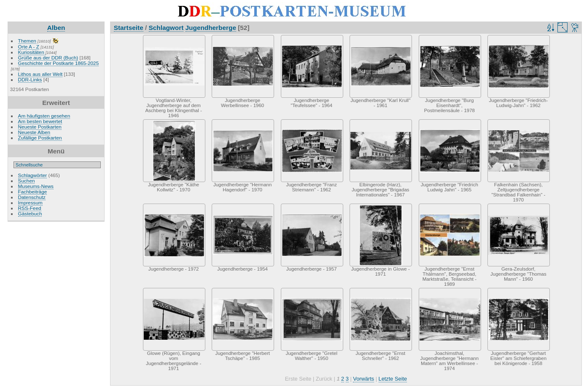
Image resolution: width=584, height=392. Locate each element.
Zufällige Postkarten (40, 138)
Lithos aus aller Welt (40, 74)
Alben (56, 28)
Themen (27, 41)
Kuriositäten (32, 52)
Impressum (30, 203)
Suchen (27, 181)
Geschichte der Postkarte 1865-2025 (59, 63)
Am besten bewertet (40, 121)
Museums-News (36, 186)
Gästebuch (30, 213)
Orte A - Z (29, 47)
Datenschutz (32, 197)
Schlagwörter (33, 175)
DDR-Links (30, 79)
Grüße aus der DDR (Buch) (48, 58)
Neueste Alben (34, 132)
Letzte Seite (393, 379)
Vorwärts (363, 379)
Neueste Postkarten (40, 127)
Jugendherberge (211, 28)
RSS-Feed (30, 208)
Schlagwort (166, 28)
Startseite (129, 28)
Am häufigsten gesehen (44, 116)
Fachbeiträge (33, 192)
